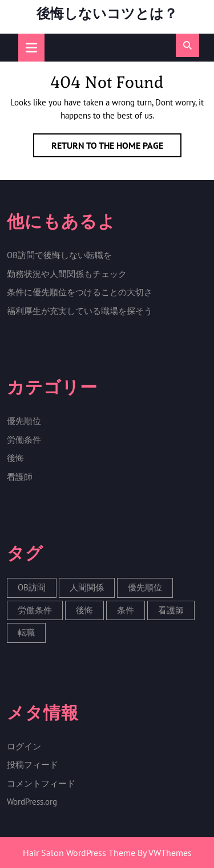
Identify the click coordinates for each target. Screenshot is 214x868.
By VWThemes (165, 853)
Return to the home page (116, 148)
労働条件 (24, 440)
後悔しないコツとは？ (107, 13)
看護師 (20, 477)
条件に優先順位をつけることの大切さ (80, 292)
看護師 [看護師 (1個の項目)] (171, 610)
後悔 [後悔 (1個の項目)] (84, 610)
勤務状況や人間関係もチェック (67, 274)
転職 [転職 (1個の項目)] (26, 632)
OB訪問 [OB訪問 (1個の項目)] (32, 587)
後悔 (15, 458)
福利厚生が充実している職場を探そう (80, 311)
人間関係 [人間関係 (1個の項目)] (87, 587)
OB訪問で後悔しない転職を (59, 255)
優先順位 (24, 421)
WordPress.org (32, 802)
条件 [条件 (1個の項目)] (126, 610)
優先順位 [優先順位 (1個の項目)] (145, 587)
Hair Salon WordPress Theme (79, 853)
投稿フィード (33, 765)
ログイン (24, 746)
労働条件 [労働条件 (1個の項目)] (35, 610)
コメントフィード (41, 783)
